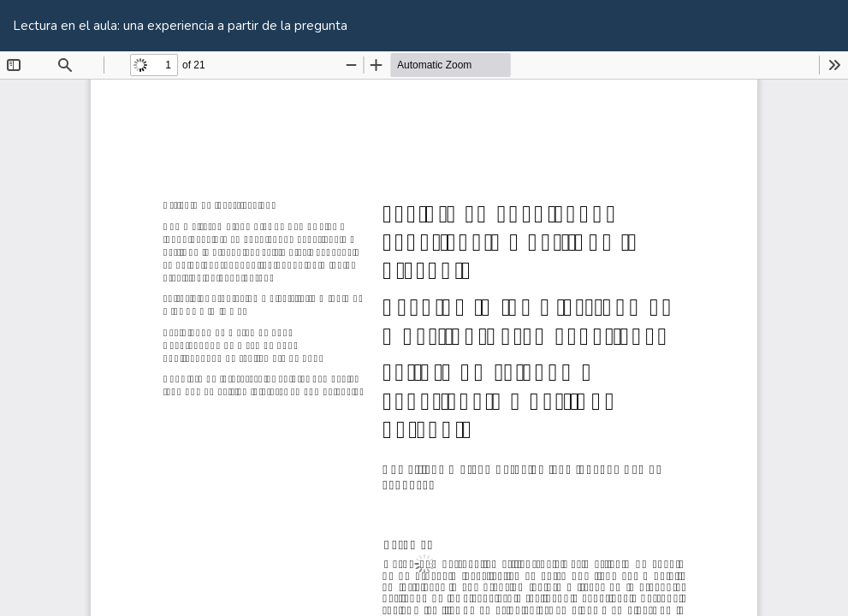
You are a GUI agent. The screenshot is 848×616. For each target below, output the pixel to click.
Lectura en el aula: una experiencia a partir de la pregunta (180, 26)
